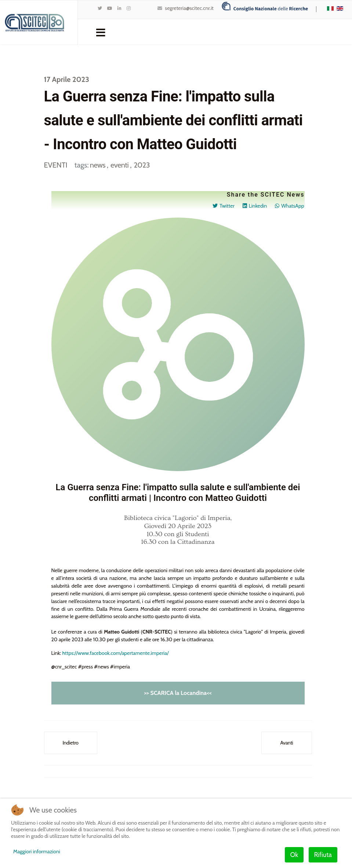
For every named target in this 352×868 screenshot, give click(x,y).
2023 (142, 165)
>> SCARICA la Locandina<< (178, 693)
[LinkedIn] (119, 8)
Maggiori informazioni (37, 851)
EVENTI (56, 165)
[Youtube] (110, 8)
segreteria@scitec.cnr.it (189, 8)
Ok (294, 855)
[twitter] (100, 8)
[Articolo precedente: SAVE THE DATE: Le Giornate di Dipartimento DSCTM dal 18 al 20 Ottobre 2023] (71, 743)
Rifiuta (323, 855)
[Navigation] (101, 32)
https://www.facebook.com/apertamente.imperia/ (116, 653)
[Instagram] (129, 8)
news (98, 165)
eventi (120, 165)
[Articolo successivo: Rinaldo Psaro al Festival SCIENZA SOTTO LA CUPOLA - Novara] (286, 743)
